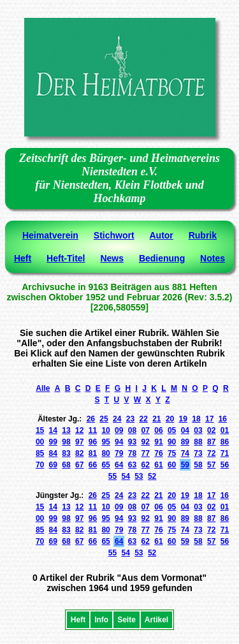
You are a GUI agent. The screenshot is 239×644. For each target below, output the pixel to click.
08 (132, 430)
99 (53, 442)
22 (143, 419)
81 (93, 453)
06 (158, 430)
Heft (23, 258)
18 (196, 419)
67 (79, 465)
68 (66, 465)
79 (119, 453)
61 (158, 465)
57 (211, 465)
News (112, 258)
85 (40, 453)
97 (79, 442)
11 (93, 430)
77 (146, 453)
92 (146, 442)
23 (130, 419)
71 (225, 453)
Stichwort (114, 235)
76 (158, 453)
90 (172, 442)
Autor (161, 235)
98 (66, 442)
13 (66, 430)
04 (185, 430)
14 (53, 430)
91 (158, 442)
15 (40, 430)
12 (79, 430)
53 (139, 476)
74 (185, 453)
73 (198, 453)
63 (132, 465)
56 (225, 465)
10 (105, 430)
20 (170, 419)
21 (156, 419)
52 (152, 476)
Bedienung (162, 258)
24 (117, 419)
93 (132, 442)
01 (225, 430)
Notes (213, 258)
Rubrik (203, 235)
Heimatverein (50, 235)
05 (172, 430)
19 (183, 419)
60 (172, 465)
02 (211, 430)
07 (146, 430)
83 (66, 453)
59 (185, 465)
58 (198, 465)
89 (185, 442)
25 (104, 419)
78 (132, 453)
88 (198, 442)
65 (105, 465)
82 (79, 453)
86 (225, 442)
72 (211, 453)
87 (211, 442)
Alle (43, 388)
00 (40, 442)
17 (209, 419)
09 (119, 430)
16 (223, 419)
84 (53, 453)
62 (146, 465)
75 (172, 453)
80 (105, 453)
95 (105, 442)
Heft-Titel (66, 258)
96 (93, 442)
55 (112, 476)
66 (93, 465)
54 (125, 476)
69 (53, 465)
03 (198, 430)
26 (91, 419)
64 (119, 465)
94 (119, 442)
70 (40, 465)
